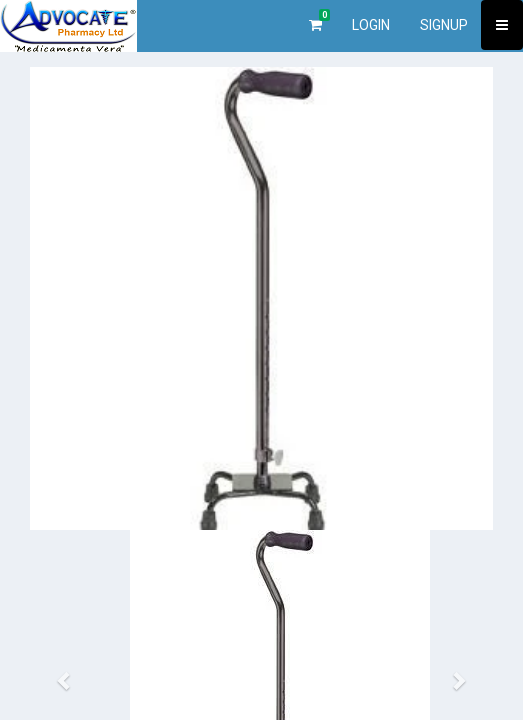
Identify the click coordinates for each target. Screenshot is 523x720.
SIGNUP (444, 25)
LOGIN (371, 25)
